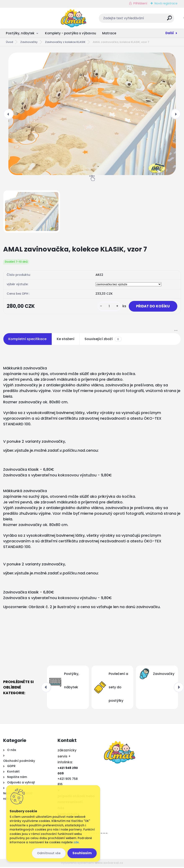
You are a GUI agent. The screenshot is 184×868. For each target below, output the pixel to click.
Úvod (9, 42)
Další (170, 33)
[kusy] (106, 307)
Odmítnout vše (49, 853)
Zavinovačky (29, 42)
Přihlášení (140, 3)
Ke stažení (66, 340)
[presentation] (8, 114)
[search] (147, 20)
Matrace (109, 33)
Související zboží (103, 340)
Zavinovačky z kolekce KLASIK (65, 42)
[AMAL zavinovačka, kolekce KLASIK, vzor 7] (92, 114)
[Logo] (29, 18)
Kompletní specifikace (27, 340)
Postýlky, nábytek (20, 33)
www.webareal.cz (109, 864)
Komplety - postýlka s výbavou (71, 33)
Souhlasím (82, 853)
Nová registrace (166, 3)
